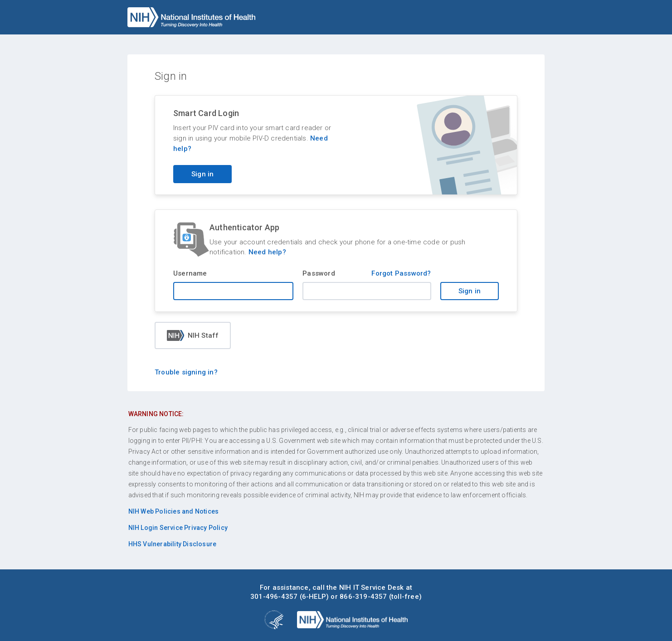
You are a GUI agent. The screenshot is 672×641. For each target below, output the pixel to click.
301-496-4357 (274, 597)
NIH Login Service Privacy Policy (178, 528)
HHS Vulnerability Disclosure (173, 544)
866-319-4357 (363, 597)
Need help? (267, 252)
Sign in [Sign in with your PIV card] (202, 174)
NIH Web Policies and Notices (174, 511)
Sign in (470, 291)
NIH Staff (193, 335)
